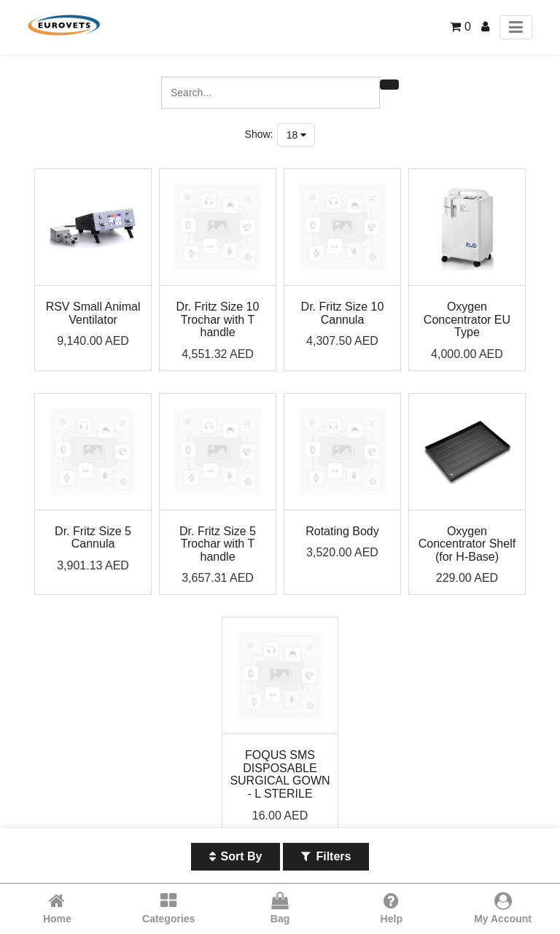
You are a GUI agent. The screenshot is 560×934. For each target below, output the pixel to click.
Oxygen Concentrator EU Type (467, 319)
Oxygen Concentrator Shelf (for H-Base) (467, 544)
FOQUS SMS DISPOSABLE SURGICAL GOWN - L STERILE (280, 774)
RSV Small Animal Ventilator (93, 313)
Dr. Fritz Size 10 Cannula (343, 313)
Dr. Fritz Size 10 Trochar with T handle (218, 319)
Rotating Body (342, 531)
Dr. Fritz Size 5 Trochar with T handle (218, 544)
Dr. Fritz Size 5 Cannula (93, 538)
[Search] (389, 85)
